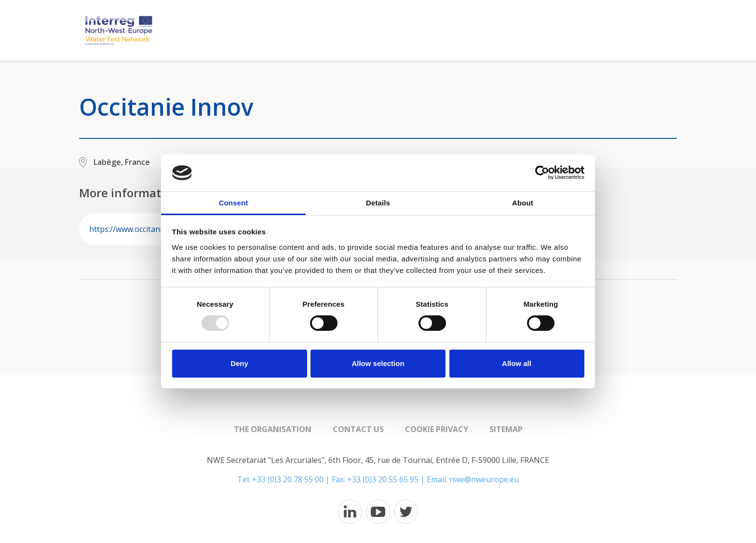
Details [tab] (378, 203)
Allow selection (378, 363)
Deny (239, 363)
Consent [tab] (234, 203)
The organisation (273, 429)
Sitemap (506, 429)
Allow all (517, 363)
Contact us (358, 429)
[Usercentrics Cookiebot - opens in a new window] (542, 173)
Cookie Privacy (437, 429)
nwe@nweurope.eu (484, 479)
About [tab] (523, 203)
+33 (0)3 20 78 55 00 (288, 479)
